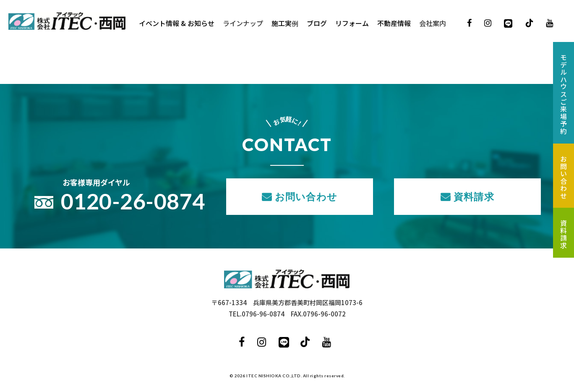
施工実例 (285, 23)
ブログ (317, 23)
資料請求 (474, 196)
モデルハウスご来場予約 (564, 94)
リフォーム (352, 23)
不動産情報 (394, 23)
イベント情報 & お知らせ (177, 23)
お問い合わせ (306, 196)
